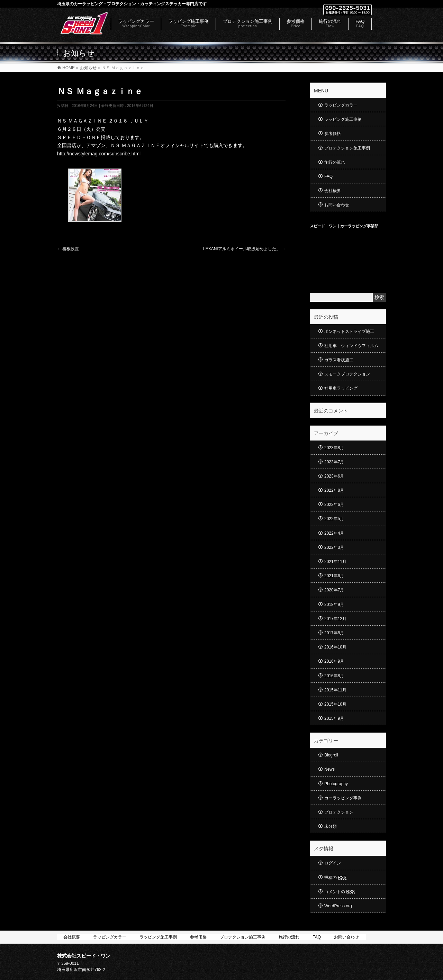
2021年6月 (334, 576)
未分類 (331, 826)
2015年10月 (335, 704)
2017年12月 (335, 619)
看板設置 (68, 249)
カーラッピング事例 (343, 798)
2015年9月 (334, 718)
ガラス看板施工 (339, 360)
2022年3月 (334, 547)
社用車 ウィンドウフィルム (351, 346)
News (329, 769)
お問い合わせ (337, 205)
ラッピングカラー (341, 105)
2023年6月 (334, 476)
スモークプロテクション (347, 374)
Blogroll (331, 755)
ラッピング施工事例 (343, 119)
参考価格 (333, 134)
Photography (336, 784)
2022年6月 (334, 505)
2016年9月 (334, 661)
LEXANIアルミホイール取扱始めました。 (244, 249)
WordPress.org (338, 906)
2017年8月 (334, 633)
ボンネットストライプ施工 (349, 332)
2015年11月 (335, 690)
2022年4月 (334, 533)
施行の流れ (335, 162)
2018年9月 (334, 605)
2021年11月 (335, 562)
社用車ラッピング (341, 388)
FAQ (328, 176)
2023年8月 (334, 448)
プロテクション (339, 812)
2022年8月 (334, 490)
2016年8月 (334, 676)
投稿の (335, 878)
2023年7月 (334, 462)
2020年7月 (334, 590)
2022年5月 (334, 519)
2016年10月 (335, 647)
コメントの (340, 892)
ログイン (333, 863)
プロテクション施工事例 (347, 148)
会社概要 (333, 191)
